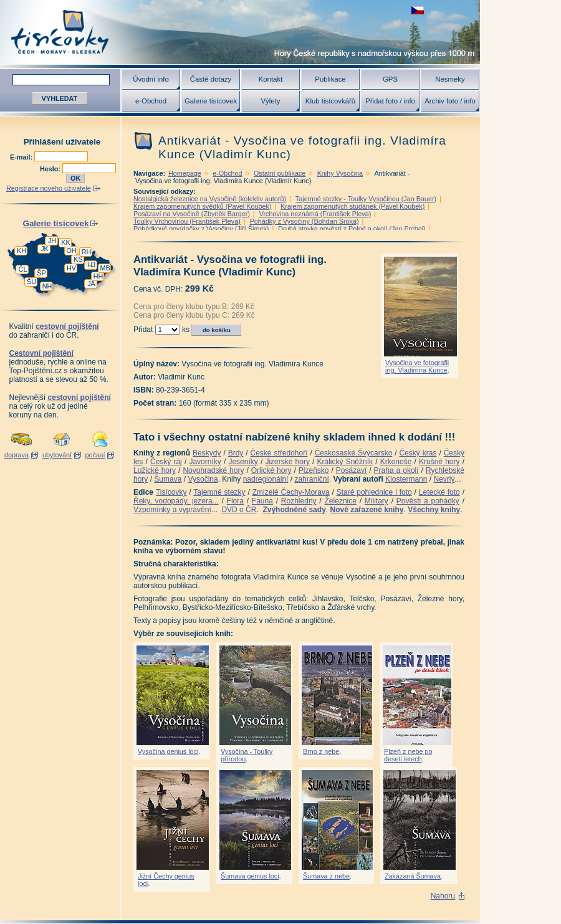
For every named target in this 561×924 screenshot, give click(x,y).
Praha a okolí (396, 470)
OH (71, 250)
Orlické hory (271, 470)
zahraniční (311, 479)
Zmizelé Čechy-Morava (291, 492)
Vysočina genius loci (168, 751)
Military (376, 501)
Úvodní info (151, 79)
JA (91, 283)
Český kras (418, 453)
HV (71, 268)
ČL (23, 269)
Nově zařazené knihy (367, 510)
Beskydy (207, 453)
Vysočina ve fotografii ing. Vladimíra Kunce (417, 366)
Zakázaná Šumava (413, 876)
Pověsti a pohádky (428, 501)
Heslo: (51, 169)
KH (22, 250)
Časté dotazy (211, 79)
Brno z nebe (321, 751)
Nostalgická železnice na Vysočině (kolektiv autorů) (210, 199)
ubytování (57, 455)
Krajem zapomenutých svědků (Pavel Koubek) (202, 206)
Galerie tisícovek (211, 101)
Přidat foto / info (390, 101)
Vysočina (203, 479)
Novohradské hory (213, 470)
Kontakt (271, 79)
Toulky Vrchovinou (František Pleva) (187, 221)
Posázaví (351, 470)
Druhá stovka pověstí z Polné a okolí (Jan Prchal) (352, 229)
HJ (91, 265)
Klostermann (406, 479)
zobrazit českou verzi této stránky (418, 10)
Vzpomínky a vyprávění (172, 510)
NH (47, 286)
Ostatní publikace (280, 173)
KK (65, 242)
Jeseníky (243, 462)
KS (78, 259)
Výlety (270, 101)
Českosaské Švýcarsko (354, 453)
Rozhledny (299, 501)
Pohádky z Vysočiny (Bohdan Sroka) (304, 221)
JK (45, 249)
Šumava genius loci (250, 876)
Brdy (236, 453)
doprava (17, 455)
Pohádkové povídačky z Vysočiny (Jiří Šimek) (201, 229)
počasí (95, 455)
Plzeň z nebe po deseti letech (408, 755)
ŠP (41, 273)
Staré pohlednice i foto (374, 492)
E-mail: (22, 157)
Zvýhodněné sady (294, 510)
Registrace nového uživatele (49, 188)
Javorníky (205, 462)
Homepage (185, 173)
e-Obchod (151, 101)
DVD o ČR (239, 510)
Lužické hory (155, 470)
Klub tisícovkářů (330, 101)
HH (98, 276)
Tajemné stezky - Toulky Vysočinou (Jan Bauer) (366, 199)
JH (52, 241)
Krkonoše (396, 462)
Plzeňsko (314, 470)
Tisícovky (171, 492)
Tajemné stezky (219, 492)
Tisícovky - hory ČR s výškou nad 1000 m (240, 32)
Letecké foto (439, 492)
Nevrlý (444, 479)
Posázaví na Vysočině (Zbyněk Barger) (192, 214)
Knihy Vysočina (340, 173)
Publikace (330, 79)
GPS (390, 79)
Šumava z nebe (326, 876)
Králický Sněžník (345, 462)
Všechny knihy (434, 510)
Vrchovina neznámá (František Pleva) (315, 214)
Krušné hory (439, 462)
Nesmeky (450, 79)
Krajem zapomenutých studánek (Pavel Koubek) (352, 206)
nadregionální (266, 479)
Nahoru (443, 896)
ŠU (31, 282)
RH (87, 252)
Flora (235, 501)
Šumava (168, 479)
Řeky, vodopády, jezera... (176, 501)
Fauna (262, 501)
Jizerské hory (287, 462)
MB (105, 268)
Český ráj (166, 462)
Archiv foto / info (450, 101)
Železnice (341, 501)
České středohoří (279, 453)
